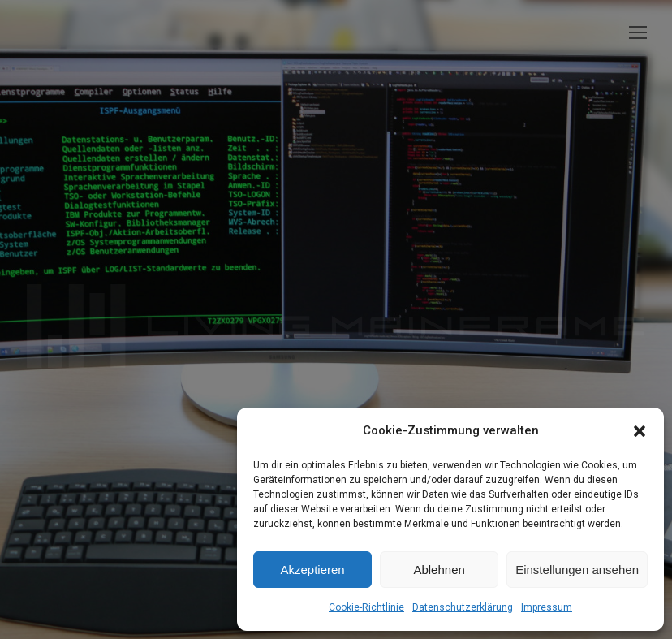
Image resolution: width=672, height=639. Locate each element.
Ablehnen (439, 570)
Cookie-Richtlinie (366, 607)
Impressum (547, 607)
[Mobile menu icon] (638, 32)
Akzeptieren (312, 570)
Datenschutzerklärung (463, 607)
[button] (640, 431)
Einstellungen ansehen (577, 570)
